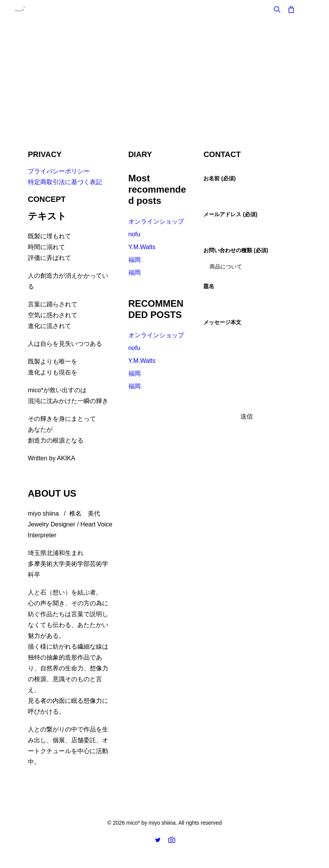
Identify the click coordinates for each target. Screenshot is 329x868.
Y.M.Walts (142, 247)
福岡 (135, 260)
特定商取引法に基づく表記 (65, 182)
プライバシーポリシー (59, 171)
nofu (134, 234)
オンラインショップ (156, 221)
